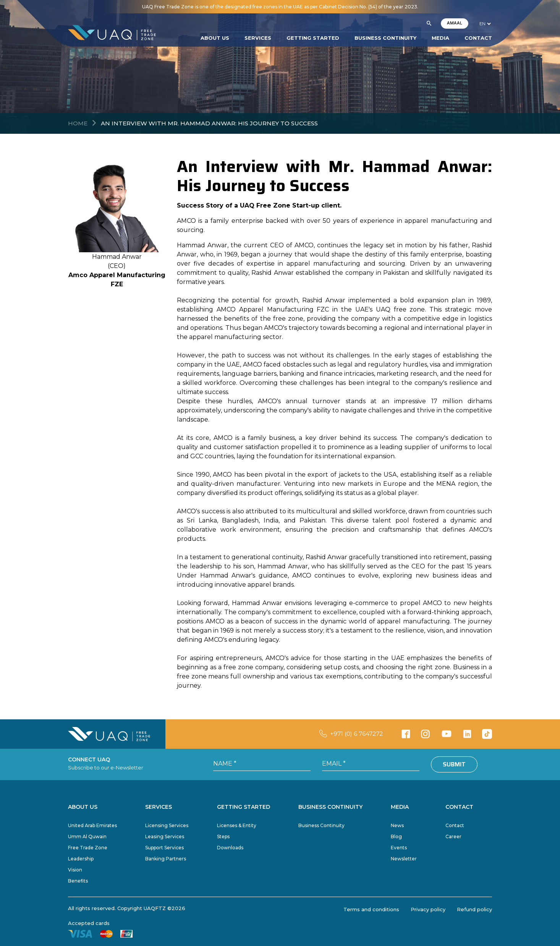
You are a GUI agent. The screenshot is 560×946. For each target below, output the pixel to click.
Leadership (81, 859)
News (397, 825)
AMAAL (455, 23)
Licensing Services (167, 825)
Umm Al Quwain (87, 836)
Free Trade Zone (88, 848)
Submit (454, 764)
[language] (485, 24)
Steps (223, 836)
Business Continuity (321, 825)
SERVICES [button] (258, 38)
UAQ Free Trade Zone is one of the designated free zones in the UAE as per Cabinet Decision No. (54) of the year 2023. (280, 7)
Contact (455, 825)
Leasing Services (165, 836)
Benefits (78, 881)
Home (78, 123)
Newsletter (404, 859)
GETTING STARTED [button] (313, 38)
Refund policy (474, 909)
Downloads (230, 848)
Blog (396, 836)
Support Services (164, 848)
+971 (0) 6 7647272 (356, 734)
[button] (429, 24)
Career (453, 836)
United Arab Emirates (92, 825)
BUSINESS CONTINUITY (385, 38)
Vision (75, 870)
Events (399, 848)
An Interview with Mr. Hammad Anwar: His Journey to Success (209, 123)
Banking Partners (166, 859)
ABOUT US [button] (215, 38)
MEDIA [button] (440, 38)
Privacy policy (428, 909)
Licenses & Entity (237, 825)
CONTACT (478, 38)
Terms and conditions (371, 909)
